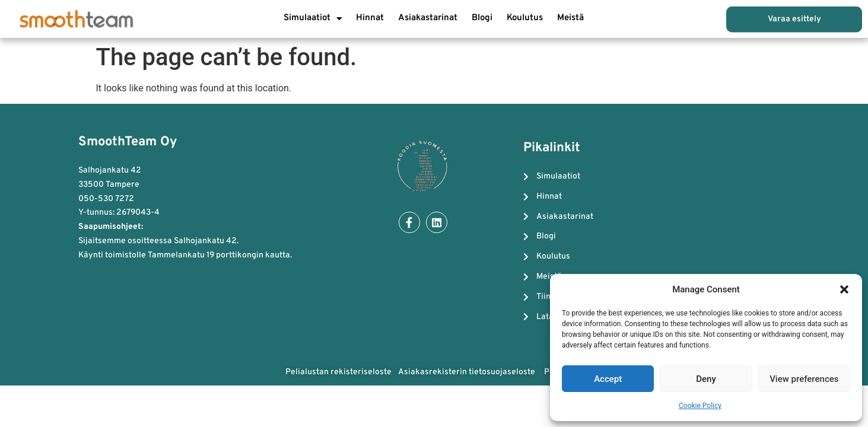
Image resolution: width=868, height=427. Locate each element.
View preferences (804, 379)
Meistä (570, 18)
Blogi (482, 18)
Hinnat (370, 18)
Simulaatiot (313, 19)
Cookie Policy (700, 406)
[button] (844, 289)
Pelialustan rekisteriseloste (338, 372)
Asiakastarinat (428, 18)
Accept (608, 379)
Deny (706, 379)
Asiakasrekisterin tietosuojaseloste (468, 372)
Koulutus (525, 18)
